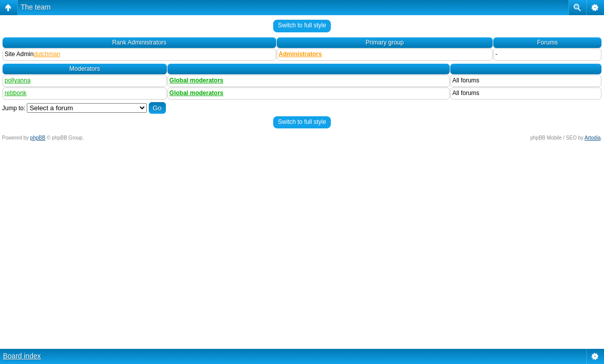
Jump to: (14, 108)
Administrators (300, 54)
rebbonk (15, 93)
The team (36, 7)
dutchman (47, 54)
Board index (22, 356)
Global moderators (197, 80)
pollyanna (17, 80)
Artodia (593, 138)
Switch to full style (302, 25)
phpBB (38, 138)
